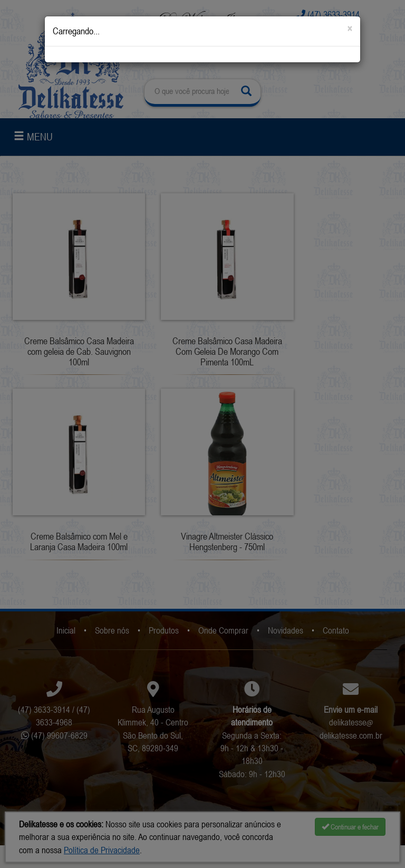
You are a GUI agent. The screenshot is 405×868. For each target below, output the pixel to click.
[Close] (350, 29)
